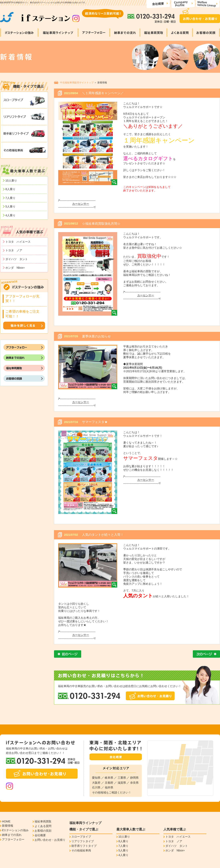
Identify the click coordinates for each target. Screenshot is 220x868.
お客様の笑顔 (43, 831)
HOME (6, 821)
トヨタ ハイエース (18, 242)
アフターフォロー (13, 839)
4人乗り (10, 215)
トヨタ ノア (14, 250)
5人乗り (10, 207)
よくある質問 (43, 826)
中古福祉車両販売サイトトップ (77, 83)
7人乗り (10, 198)
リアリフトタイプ (83, 841)
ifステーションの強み (15, 830)
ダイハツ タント (17, 259)
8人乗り (10, 189)
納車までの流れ (12, 835)
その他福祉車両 (81, 850)
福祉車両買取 (43, 821)
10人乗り (11, 181)
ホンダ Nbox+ (15, 268)
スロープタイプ (81, 837)
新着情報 (8, 826)
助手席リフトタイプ (84, 846)
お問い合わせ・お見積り (50, 840)
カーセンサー (81, 204)
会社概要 (40, 835)
